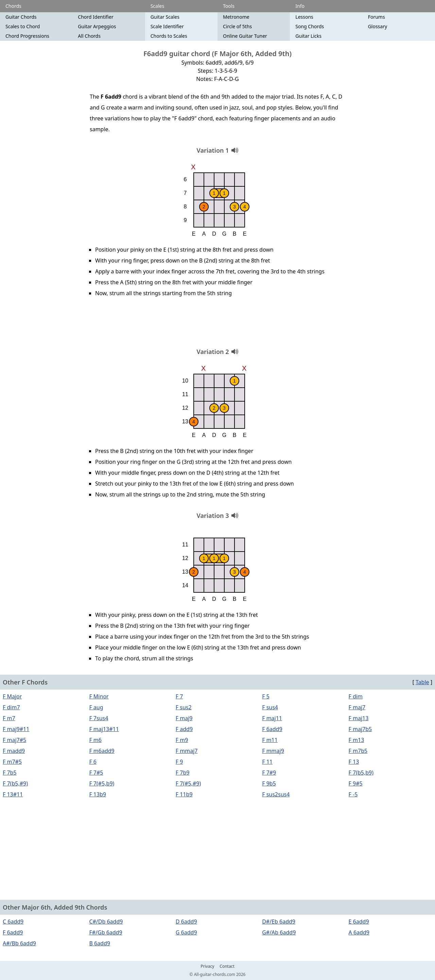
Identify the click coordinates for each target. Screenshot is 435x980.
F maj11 (272, 718)
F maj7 (357, 707)
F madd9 (14, 751)
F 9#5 (356, 783)
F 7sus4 (99, 718)
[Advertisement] (217, 325)
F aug (96, 707)
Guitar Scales (165, 17)
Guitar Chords (21, 17)
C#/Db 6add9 (106, 922)
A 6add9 (359, 932)
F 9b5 (269, 783)
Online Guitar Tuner (245, 36)
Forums (377, 17)
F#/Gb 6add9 (106, 932)
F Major (12, 696)
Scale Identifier (167, 26)
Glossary (378, 26)
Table (422, 682)
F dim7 (11, 707)
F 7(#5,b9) (102, 783)
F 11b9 (184, 794)
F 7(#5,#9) (188, 783)
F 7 (179, 696)
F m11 (270, 740)
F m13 (356, 740)
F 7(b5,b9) (361, 773)
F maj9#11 (16, 729)
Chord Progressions (27, 36)
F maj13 (359, 718)
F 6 (93, 762)
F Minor (99, 696)
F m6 (95, 740)
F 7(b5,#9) (15, 783)
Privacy (207, 966)
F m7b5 (358, 751)
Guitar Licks (308, 36)
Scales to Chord (23, 26)
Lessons (304, 17)
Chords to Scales (169, 36)
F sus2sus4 (276, 794)
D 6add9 (186, 922)
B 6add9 (100, 943)
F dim (356, 696)
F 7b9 (183, 773)
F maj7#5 (14, 740)
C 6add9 (13, 922)
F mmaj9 (273, 751)
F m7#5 (12, 762)
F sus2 (184, 707)
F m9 (182, 740)
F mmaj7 (187, 751)
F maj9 (184, 718)
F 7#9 (269, 773)
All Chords (89, 36)
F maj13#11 (104, 729)
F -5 (353, 794)
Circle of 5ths (237, 26)
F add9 (184, 729)
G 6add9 (186, 932)
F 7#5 (96, 773)
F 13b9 (98, 794)
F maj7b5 (360, 729)
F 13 (354, 762)
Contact (227, 966)
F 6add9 (272, 729)
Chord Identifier (95, 17)
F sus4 (270, 707)
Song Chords (310, 26)
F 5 (266, 696)
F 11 (267, 762)
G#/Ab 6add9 (279, 932)
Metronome (236, 17)
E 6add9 (359, 922)
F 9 (179, 762)
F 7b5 (10, 773)
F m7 (9, 718)
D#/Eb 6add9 (279, 922)
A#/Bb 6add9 (19, 943)
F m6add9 (102, 751)
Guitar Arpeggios (97, 26)
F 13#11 (13, 794)
